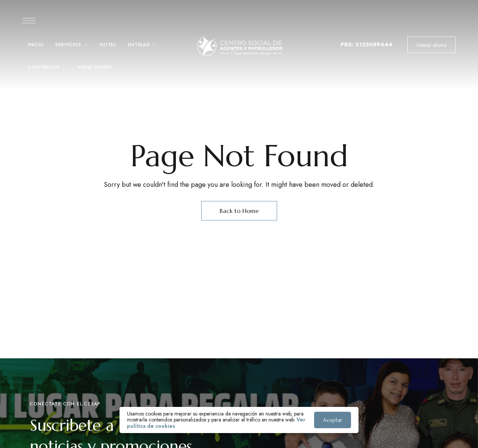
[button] (432, 45)
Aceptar (333, 420)
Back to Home (239, 211)
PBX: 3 (350, 44)
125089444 (376, 44)
